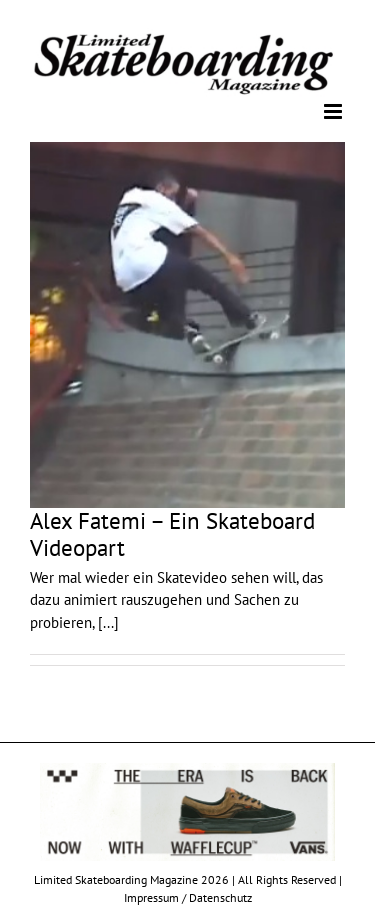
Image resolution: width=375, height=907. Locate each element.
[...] (108, 622)
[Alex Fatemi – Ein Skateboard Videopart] (187, 325)
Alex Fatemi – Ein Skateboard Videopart (172, 534)
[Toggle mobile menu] (334, 111)
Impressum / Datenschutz (188, 897)
